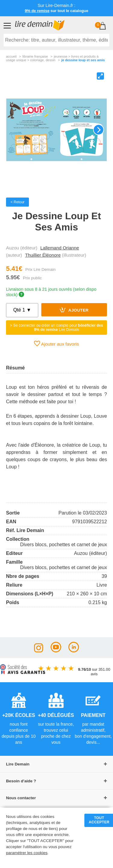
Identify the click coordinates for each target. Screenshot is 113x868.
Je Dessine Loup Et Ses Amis (83, 60)
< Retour (17, 202)
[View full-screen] (100, 76)
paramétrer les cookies (27, 853)
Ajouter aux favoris (56, 344)
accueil (11, 56)
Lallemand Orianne (60, 248)
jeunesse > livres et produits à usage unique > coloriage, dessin (52, 58)
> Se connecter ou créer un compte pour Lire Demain (56, 328)
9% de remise (37, 11)
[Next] (99, 130)
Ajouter (74, 310)
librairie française (35, 56)
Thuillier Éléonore (43, 255)
